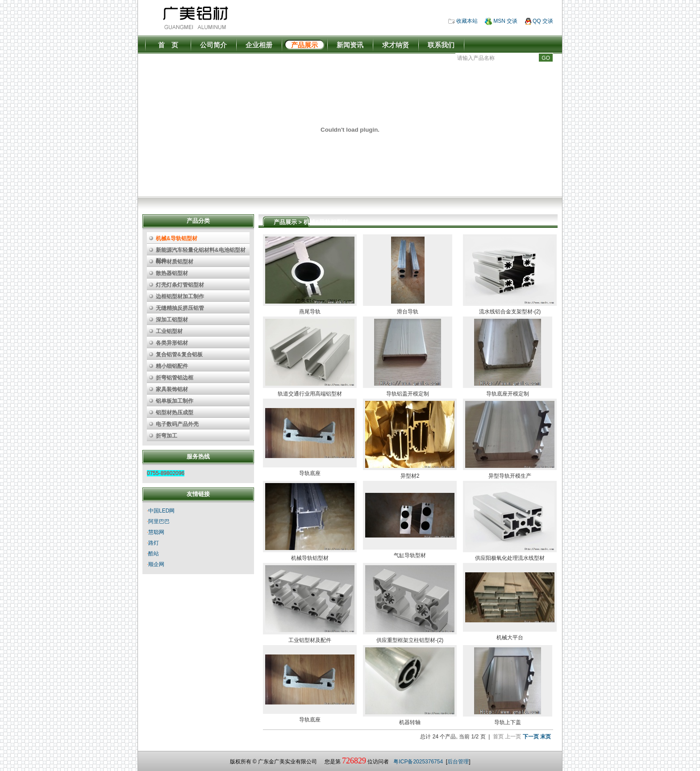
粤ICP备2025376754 (418, 762)
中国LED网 (161, 511)
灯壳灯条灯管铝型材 (180, 285)
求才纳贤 (396, 45)
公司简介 (213, 45)
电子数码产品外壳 (177, 424)
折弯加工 (167, 436)
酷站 (154, 554)
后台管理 (458, 762)
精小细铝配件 (172, 366)
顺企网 (156, 564)
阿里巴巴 (159, 521)
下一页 (531, 737)
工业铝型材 (169, 331)
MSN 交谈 (501, 21)
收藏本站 (463, 21)
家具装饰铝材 (172, 389)
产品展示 (304, 45)
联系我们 (441, 45)
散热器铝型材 (172, 273)
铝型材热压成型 (175, 413)
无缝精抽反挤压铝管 (180, 308)
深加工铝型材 (172, 320)
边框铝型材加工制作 (180, 296)
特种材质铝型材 (175, 262)
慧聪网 (156, 532)
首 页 (168, 45)
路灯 (154, 543)
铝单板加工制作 (175, 401)
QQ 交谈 (539, 21)
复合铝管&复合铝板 (179, 354)
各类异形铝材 (172, 343)
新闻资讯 (350, 45)
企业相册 (259, 45)
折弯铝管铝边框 (175, 378)
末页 (546, 737)
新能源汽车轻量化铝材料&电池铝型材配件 (201, 251)
